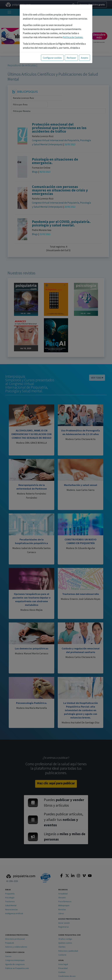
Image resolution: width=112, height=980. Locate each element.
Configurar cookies (52, 58)
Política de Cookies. (73, 37)
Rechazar (71, 58)
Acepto (85, 58)
